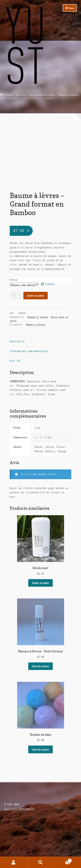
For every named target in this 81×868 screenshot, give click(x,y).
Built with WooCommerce (19, 854)
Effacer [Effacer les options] (50, 330)
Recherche (41, 862)
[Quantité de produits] (15, 341)
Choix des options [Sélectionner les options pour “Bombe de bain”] (40, 795)
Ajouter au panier (36, 341)
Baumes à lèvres (68, 95)
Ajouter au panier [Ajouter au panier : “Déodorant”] (41, 628)
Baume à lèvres (36, 370)
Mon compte (14, 862)
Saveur (14, 325)
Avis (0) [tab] (15, 406)
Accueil (8, 95)
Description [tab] (17, 387)
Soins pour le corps (42, 95)
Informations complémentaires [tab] (29, 397)
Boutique (21, 95)
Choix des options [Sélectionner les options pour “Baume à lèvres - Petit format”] (40, 712)
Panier (63, 860)
